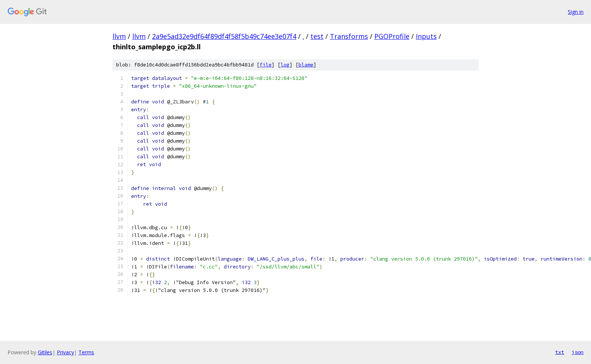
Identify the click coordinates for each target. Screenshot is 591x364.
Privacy (65, 352)
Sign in (576, 12)
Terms (86, 352)
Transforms (349, 36)
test (317, 36)
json (578, 352)
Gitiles (45, 352)
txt (560, 352)
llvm (119, 36)
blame (306, 65)
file (266, 65)
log (285, 65)
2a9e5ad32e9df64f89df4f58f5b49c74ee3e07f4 (224, 36)
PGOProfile (392, 36)
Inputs (426, 36)
